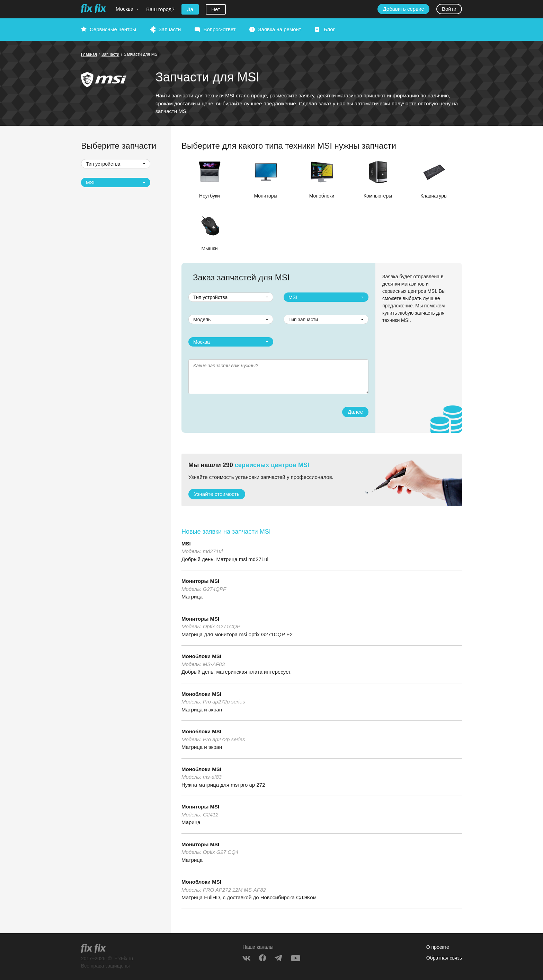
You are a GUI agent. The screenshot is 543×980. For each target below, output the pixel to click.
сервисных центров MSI (272, 465)
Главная (89, 54)
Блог (329, 29)
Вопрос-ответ (219, 29)
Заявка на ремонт (279, 29)
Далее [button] (355, 412)
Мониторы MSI (200, 581)
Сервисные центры (113, 29)
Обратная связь (444, 958)
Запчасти (170, 29)
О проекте (438, 947)
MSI (186, 544)
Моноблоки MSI (201, 656)
